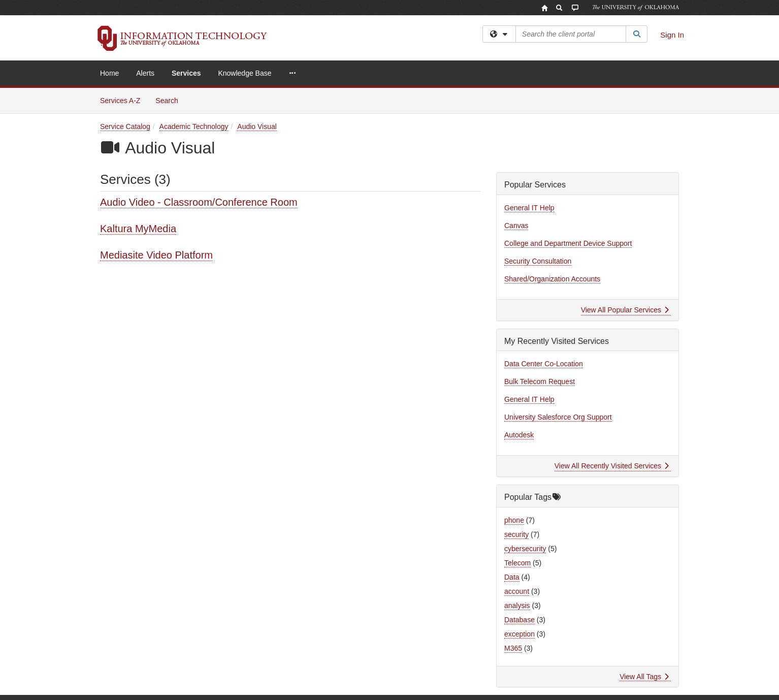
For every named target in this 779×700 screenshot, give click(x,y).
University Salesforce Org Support (558, 417)
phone (514, 520)
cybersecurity (525, 549)
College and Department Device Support (568, 243)
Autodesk (519, 435)
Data (512, 577)
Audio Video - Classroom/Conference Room (199, 202)
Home (109, 73)
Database (520, 620)
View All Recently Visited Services (612, 466)
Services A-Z (120, 101)
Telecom (517, 563)
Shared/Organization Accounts (552, 279)
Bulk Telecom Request (540, 381)
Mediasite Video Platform (156, 255)
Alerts (145, 73)
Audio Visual (257, 126)
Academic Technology (194, 126)
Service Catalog (125, 126)
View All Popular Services (625, 310)
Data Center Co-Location (544, 364)
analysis (517, 606)
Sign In (672, 35)
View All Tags (644, 677)
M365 (513, 648)
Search (170, 100)
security (516, 534)
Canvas (516, 226)
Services (186, 73)
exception (520, 634)
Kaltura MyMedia (138, 229)
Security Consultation (538, 261)
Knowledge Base (245, 73)
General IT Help (529, 208)
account (517, 591)
